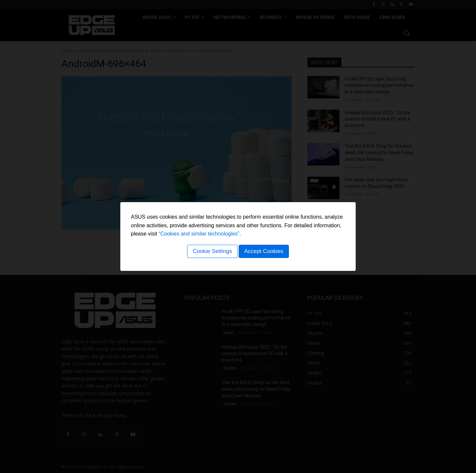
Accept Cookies (265, 252)
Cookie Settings (211, 252)
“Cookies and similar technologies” (199, 235)
